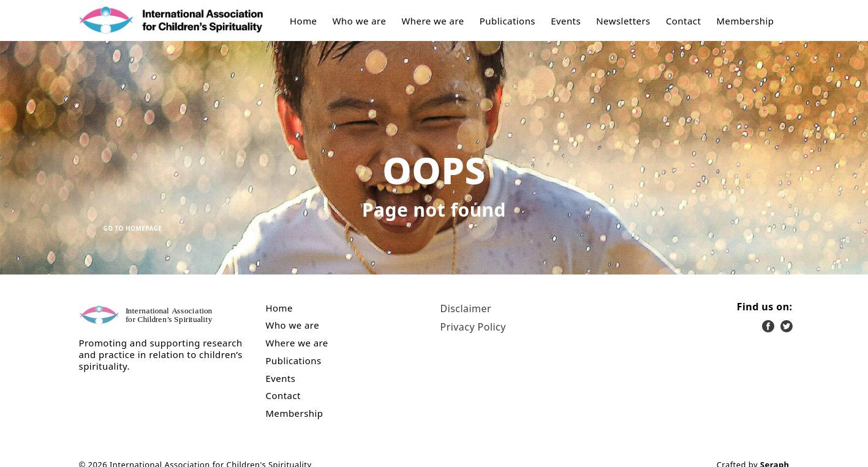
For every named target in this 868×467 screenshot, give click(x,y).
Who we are (360, 21)
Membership (745, 21)
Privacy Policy (473, 327)
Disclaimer (466, 308)
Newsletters (623, 21)
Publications (508, 21)
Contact (683, 21)
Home (303, 21)
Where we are (432, 21)
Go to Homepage (133, 228)
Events (566, 21)
